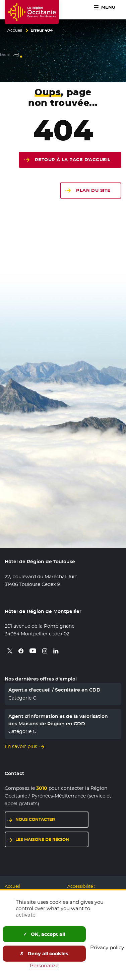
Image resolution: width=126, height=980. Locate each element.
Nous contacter (35, 819)
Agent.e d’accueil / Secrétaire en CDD (54, 690)
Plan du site (93, 190)
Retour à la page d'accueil (73, 160)
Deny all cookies (44, 954)
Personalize (44, 965)
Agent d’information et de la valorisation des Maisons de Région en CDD (58, 720)
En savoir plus (21, 746)
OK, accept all (44, 934)
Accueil (15, 30)
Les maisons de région (42, 839)
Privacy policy (107, 947)
